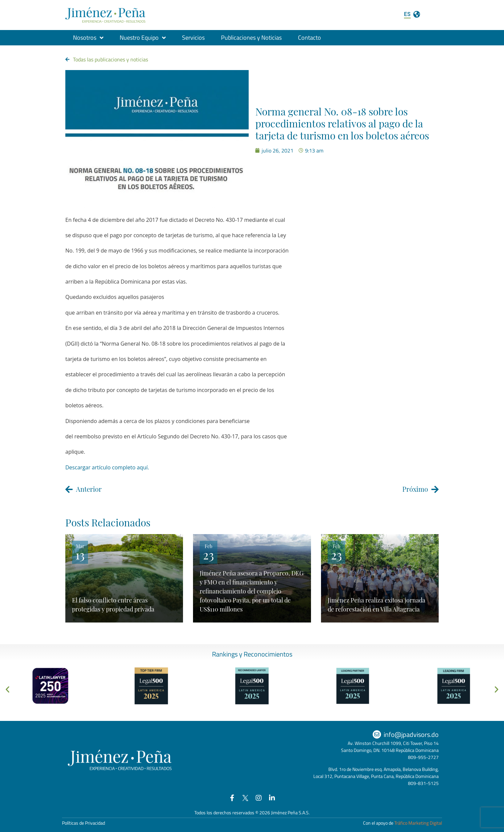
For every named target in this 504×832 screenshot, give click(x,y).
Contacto (309, 38)
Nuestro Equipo (143, 38)
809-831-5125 (423, 783)
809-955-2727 (423, 757)
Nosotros (88, 38)
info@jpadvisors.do (411, 734)
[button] (7, 689)
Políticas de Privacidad (83, 823)
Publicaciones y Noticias (251, 38)
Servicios (193, 38)
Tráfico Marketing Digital (418, 823)
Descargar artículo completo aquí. (107, 467)
